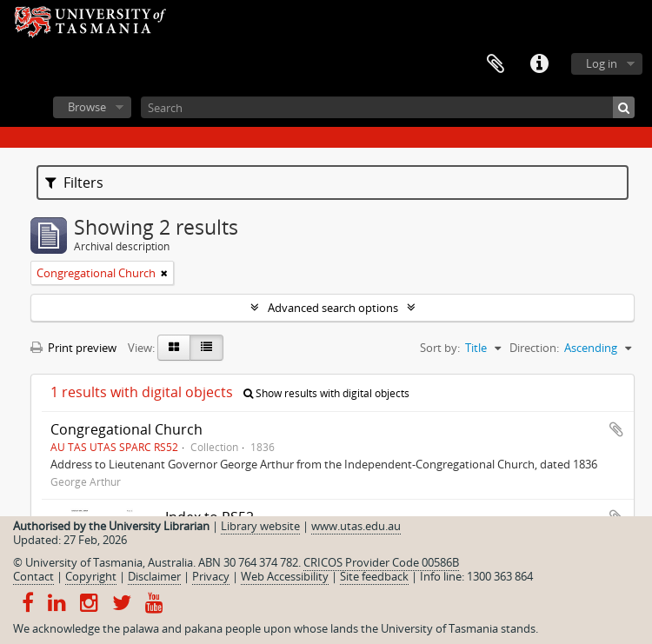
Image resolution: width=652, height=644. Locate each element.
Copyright (91, 576)
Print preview (73, 348)
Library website (260, 526)
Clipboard (496, 64)
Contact (33, 576)
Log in (602, 63)
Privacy (211, 576)
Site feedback (374, 576)
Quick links (539, 64)
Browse (87, 107)
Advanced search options (333, 308)
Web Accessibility (285, 576)
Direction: (534, 348)
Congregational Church (126, 429)
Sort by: (440, 348)
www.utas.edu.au (356, 526)
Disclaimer (154, 576)
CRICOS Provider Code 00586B (381, 562)
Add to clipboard (616, 429)
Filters (74, 183)
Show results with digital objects (326, 393)
